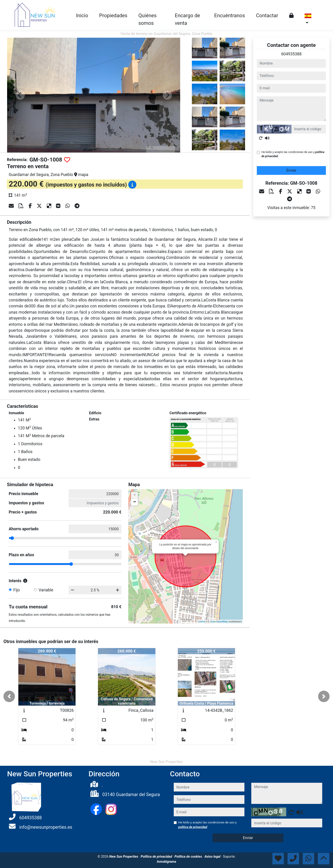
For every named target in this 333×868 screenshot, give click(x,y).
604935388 (291, 54)
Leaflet (202, 621)
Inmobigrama (166, 862)
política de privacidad (193, 827)
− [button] (135, 502)
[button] (9, 696)
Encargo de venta (187, 19)
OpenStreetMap (219, 621)
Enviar (291, 170)
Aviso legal (213, 857)
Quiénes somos (147, 19)
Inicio (82, 16)
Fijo (17, 590)
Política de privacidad (157, 857)
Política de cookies (189, 857)
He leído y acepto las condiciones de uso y (293, 154)
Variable (46, 590)
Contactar (267, 16)
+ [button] (135, 495)
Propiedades (113, 16)
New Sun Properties (124, 857)
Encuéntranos (229, 16)
